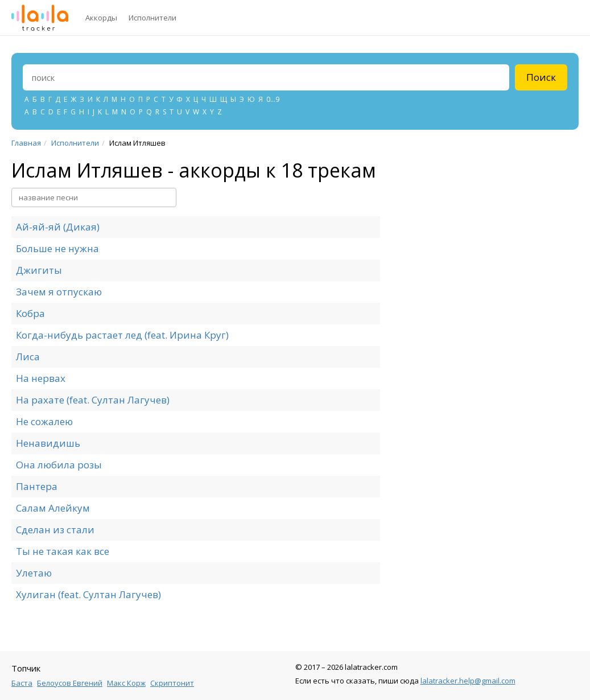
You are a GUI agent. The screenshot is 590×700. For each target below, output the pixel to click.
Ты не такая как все (63, 551)
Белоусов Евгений (70, 683)
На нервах (41, 378)
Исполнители (152, 18)
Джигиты (39, 270)
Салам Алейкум (53, 508)
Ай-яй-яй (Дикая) (58, 227)
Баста (22, 683)
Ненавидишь (48, 443)
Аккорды (101, 18)
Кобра (30, 313)
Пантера (37, 486)
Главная (26, 143)
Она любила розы (59, 465)
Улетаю (34, 573)
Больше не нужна (57, 248)
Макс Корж (126, 683)
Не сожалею (44, 421)
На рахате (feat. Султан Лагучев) (93, 400)
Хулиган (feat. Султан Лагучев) (88, 594)
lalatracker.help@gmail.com (468, 681)
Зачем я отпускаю (59, 292)
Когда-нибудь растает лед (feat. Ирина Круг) (122, 335)
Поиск (541, 77)
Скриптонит (172, 683)
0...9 (273, 99)
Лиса (28, 357)
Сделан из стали (55, 530)
